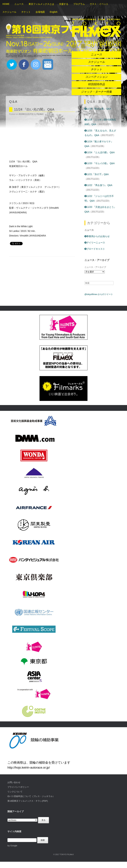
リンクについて (15, 792)
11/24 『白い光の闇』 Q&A (34, 109)
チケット (26, 12)
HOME (6, 4)
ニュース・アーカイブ (95, 267)
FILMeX (40, 114)
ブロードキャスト (95, 249)
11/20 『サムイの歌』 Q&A (100, 163)
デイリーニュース (95, 243)
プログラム (79, 4)
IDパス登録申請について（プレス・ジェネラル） (31, 796)
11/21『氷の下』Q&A (97, 174)
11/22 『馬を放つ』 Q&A (98, 185)
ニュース (19, 4)
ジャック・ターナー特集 (96, 92)
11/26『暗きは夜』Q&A (98, 109)
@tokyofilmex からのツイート (99, 294)
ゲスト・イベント (99, 4)
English (54, 12)
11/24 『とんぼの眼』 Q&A (100, 152)
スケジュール (9, 12)
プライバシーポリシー (18, 787)
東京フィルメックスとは (41, 4)
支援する (64, 4)
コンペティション (96, 77)
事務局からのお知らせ (97, 236)
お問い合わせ (14, 782)
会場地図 (40, 12)
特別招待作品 (96, 84)
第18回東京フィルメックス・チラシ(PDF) (28, 801)
